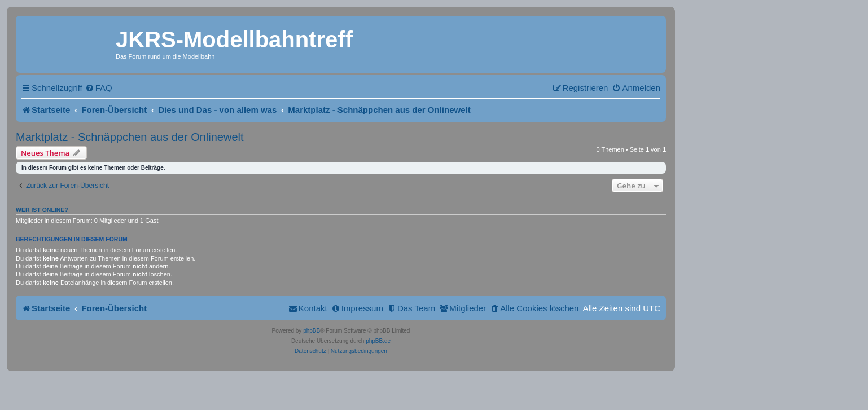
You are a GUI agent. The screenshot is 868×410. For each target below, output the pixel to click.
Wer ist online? (42, 210)
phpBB (312, 331)
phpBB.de (378, 341)
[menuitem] (99, 88)
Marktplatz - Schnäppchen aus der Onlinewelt (130, 137)
